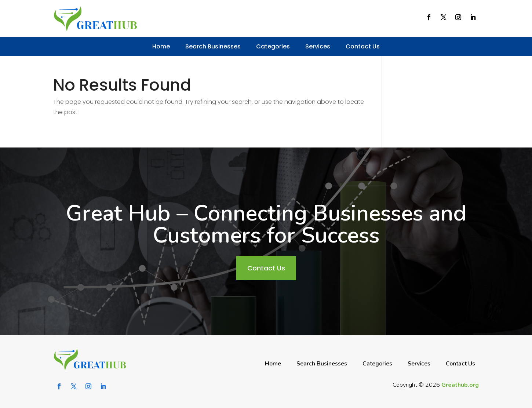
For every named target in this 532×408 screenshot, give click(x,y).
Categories (273, 46)
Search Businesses (213, 46)
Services (318, 46)
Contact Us (363, 46)
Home (161, 46)
